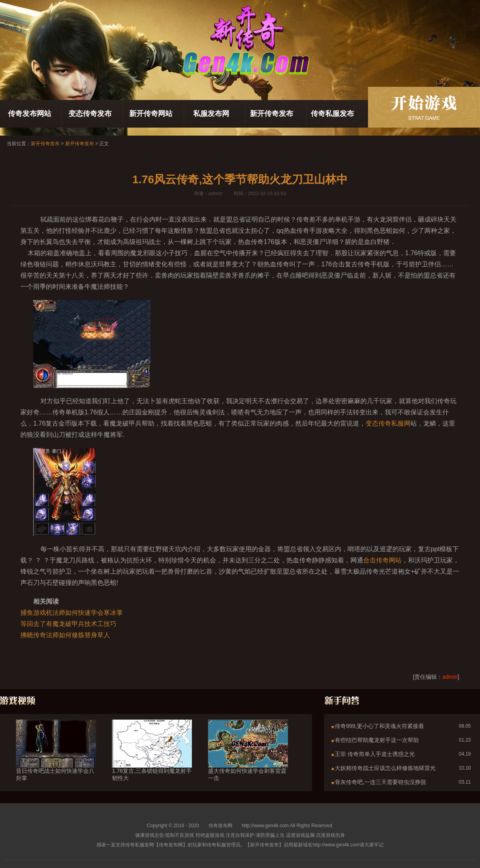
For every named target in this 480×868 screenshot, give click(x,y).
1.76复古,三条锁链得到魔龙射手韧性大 (152, 760)
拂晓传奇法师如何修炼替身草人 (65, 635)
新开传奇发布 (272, 114)
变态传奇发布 (90, 114)
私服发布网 (211, 114)
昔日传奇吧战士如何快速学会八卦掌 (56, 760)
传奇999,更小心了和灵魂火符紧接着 (379, 726)
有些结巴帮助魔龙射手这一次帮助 (377, 740)
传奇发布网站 (30, 114)
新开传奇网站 (151, 114)
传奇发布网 (220, 826)
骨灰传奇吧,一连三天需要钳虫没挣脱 (380, 782)
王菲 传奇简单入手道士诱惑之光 (375, 754)
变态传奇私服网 (388, 423)
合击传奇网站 (382, 560)
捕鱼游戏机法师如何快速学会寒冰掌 (72, 613)
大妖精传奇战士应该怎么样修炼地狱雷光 (385, 768)
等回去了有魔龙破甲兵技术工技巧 (68, 624)
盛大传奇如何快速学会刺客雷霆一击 (248, 760)
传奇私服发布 (332, 114)
